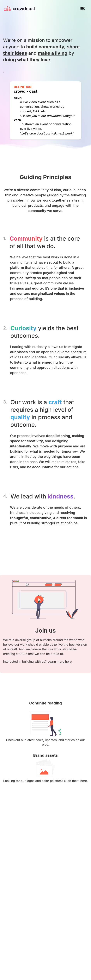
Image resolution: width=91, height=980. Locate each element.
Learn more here (60, 661)
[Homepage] (19, 8)
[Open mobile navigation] (82, 8)
